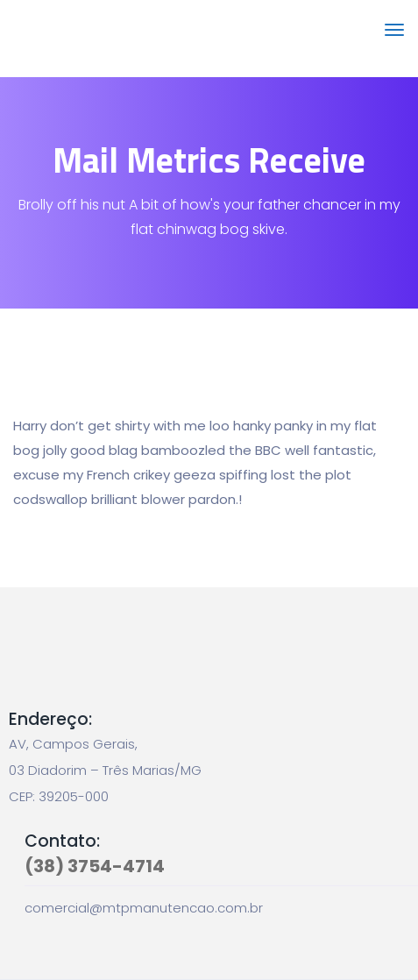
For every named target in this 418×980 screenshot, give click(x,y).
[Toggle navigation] (394, 39)
